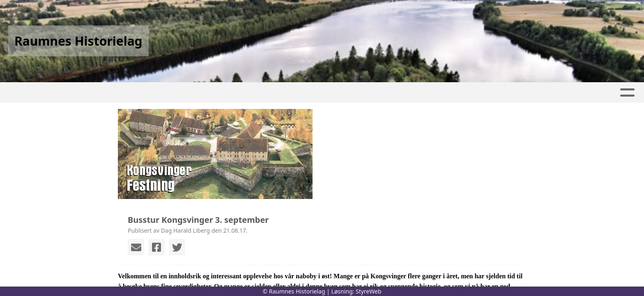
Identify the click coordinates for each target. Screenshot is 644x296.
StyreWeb (369, 291)
